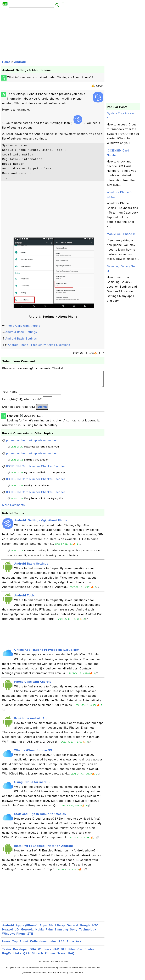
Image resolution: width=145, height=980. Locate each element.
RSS (62, 945)
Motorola (27, 933)
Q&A (27, 957)
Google (85, 929)
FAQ (71, 957)
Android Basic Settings (21, 332)
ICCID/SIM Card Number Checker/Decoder (36, 470)
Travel (62, 957)
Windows (45, 953)
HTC (95, 929)
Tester (7, 953)
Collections (38, 945)
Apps (43, 929)
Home (6, 62)
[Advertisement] (53, 34)
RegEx (7, 957)
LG (17, 933)
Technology (88, 933)
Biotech (37, 957)
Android (20, 62)
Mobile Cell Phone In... (123, 234)
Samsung (61, 933)
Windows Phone (14, 937)
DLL (64, 953)
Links (17, 957)
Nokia (40, 933)
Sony (74, 933)
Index (53, 945)
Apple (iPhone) (27, 929)
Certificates (86, 953)
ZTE (30, 937)
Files (72, 953)
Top (15, 945)
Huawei (8, 933)
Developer (20, 953)
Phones (50, 957)
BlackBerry (57, 929)
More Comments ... (15, 508)
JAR (56, 953)
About (24, 945)
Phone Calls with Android (23, 326)
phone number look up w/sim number (32, 444)
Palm (49, 933)
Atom (70, 945)
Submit (42, 410)
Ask (79, 945)
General (73, 929)
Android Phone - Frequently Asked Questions (39, 345)
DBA (33, 953)
